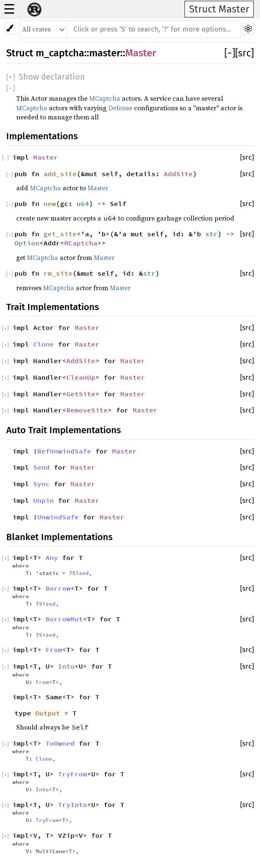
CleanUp (81, 377)
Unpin (44, 500)
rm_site (58, 273)
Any (52, 558)
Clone (44, 344)
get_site (60, 234)
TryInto (73, 805)
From (54, 650)
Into (66, 666)
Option (27, 243)
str (211, 234)
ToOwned (60, 743)
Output (48, 713)
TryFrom (73, 774)
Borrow (58, 588)
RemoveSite (87, 410)
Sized (80, 573)
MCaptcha (105, 98)
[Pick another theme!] (10, 28)
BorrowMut (64, 619)
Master (141, 53)
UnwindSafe (58, 517)
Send (41, 467)
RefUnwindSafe (64, 451)
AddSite (178, 174)
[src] (244, 53)
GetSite (81, 394)
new (50, 204)
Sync (41, 484)
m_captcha (60, 53)
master (105, 53)
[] (230, 53)
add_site (60, 174)
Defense (120, 108)
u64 (83, 204)
